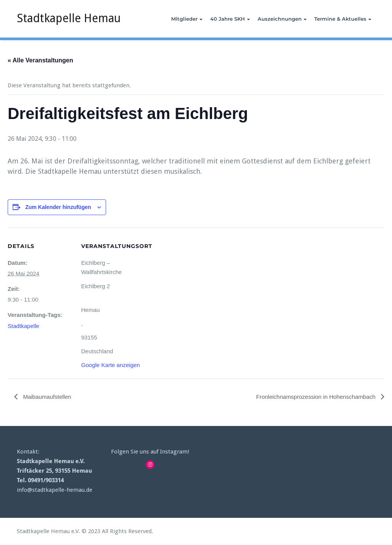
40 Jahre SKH (230, 19)
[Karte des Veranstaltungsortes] (195, 280)
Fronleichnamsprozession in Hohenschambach (317, 397)
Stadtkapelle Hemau (69, 18)
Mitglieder (187, 19)
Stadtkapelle (24, 326)
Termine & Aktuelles (343, 19)
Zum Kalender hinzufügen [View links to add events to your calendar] (58, 207)
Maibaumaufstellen (46, 397)
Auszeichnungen (282, 19)
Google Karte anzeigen (110, 365)
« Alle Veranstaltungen (40, 60)
